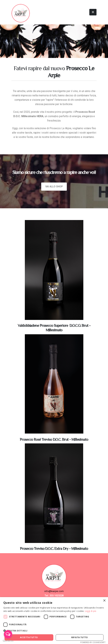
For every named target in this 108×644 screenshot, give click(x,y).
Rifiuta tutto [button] (80, 637)
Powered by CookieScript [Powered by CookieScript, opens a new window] (93, 642)
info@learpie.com (54, 591)
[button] (54, 631)
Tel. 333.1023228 (54, 596)
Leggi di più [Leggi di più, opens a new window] (91, 611)
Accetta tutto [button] (29, 637)
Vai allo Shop (54, 187)
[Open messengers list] (8, 634)
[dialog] (54, 621)
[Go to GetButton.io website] (8, 641)
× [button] (104, 601)
